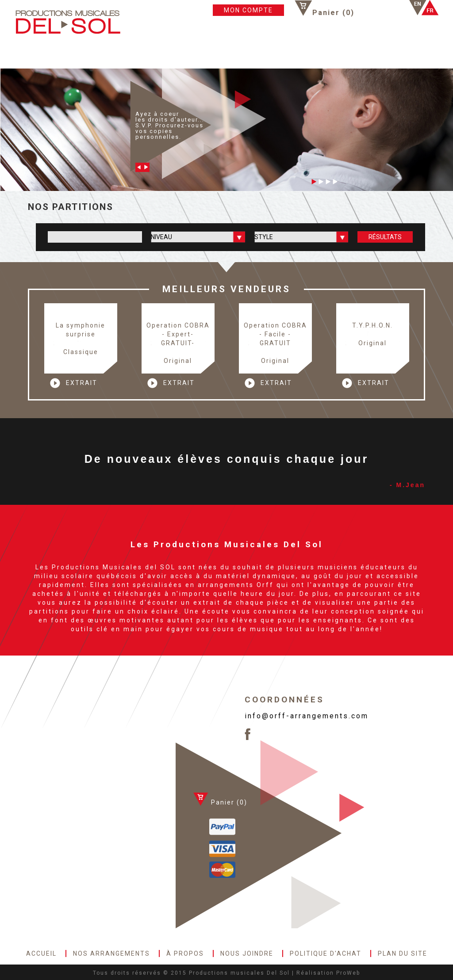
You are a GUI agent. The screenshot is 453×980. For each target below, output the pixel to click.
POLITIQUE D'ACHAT (315, 53)
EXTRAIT (82, 383)
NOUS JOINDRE (237, 53)
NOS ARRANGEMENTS (104, 53)
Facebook (376, 8)
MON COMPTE (248, 10)
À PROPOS (176, 53)
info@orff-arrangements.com (307, 716)
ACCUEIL (35, 53)
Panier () (333, 12)
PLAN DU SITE (390, 53)
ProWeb (348, 973)
